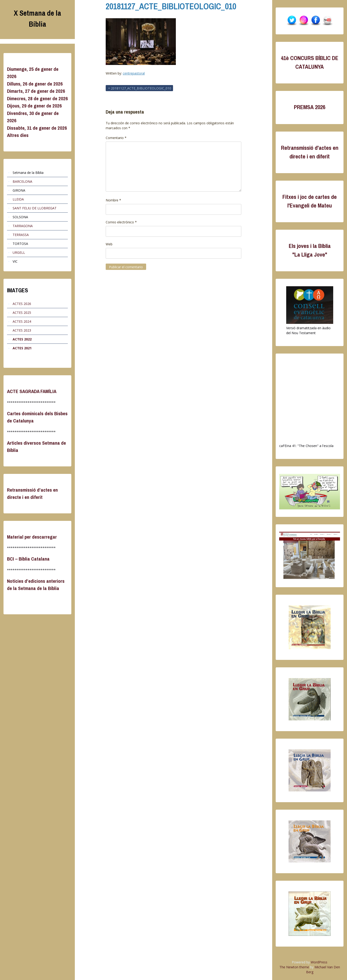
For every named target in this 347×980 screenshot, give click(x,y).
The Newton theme (294, 967)
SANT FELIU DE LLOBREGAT (35, 208)
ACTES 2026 (22, 304)
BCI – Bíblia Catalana (28, 559)
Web (109, 244)
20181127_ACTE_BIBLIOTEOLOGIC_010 (171, 6)
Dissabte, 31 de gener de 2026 (37, 128)
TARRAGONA (23, 226)
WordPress (319, 962)
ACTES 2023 (22, 330)
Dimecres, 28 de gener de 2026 (37, 98)
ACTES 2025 (22, 313)
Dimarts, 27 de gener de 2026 (36, 91)
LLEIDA (18, 199)
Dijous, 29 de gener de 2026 (34, 106)
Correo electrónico (121, 222)
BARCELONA (22, 181)
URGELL (19, 252)
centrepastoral (134, 73)
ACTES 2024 (22, 321)
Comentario (116, 138)
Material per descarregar (32, 537)
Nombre (113, 200)
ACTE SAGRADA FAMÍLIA (32, 391)
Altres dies (18, 135)
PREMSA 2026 (310, 107)
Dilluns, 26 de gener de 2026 (35, 84)
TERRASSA (21, 235)
